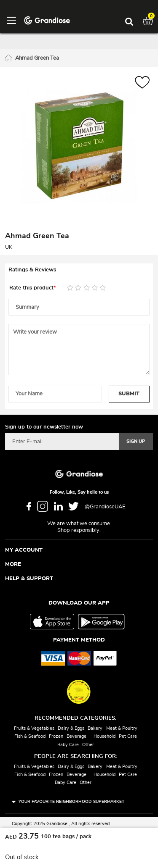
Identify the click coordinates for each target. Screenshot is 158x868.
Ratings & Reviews (32, 270)
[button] (142, 83)
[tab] (79, 270)
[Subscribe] (136, 442)
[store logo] (47, 20)
